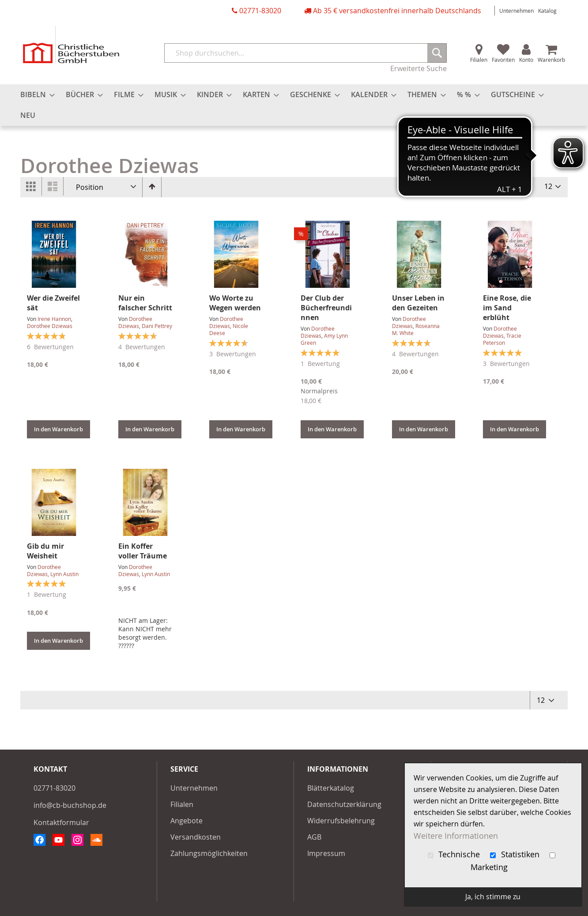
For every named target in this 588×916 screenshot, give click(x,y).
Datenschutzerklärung (344, 804)
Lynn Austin (64, 574)
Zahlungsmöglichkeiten (209, 853)
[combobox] (305, 53)
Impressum (326, 853)
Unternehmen (516, 11)
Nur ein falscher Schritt (145, 303)
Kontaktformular (61, 822)
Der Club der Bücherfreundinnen (326, 308)
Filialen (479, 60)
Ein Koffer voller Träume (143, 551)
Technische (455, 854)
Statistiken (516, 854)
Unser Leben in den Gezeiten (418, 303)
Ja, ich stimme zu (493, 897)
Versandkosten (196, 837)
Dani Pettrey (157, 326)
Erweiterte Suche (418, 68)
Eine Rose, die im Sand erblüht (507, 308)
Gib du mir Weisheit (45, 551)
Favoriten (503, 60)
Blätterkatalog (331, 788)
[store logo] (71, 44)
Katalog (547, 11)
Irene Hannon (54, 319)
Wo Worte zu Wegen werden (235, 303)
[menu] (294, 105)
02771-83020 (260, 11)
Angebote (187, 821)
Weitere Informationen (456, 835)
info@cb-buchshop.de (70, 805)
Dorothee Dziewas (50, 326)
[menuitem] (35, 95)
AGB (314, 837)
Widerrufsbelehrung (341, 821)
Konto (526, 60)
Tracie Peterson (502, 339)
